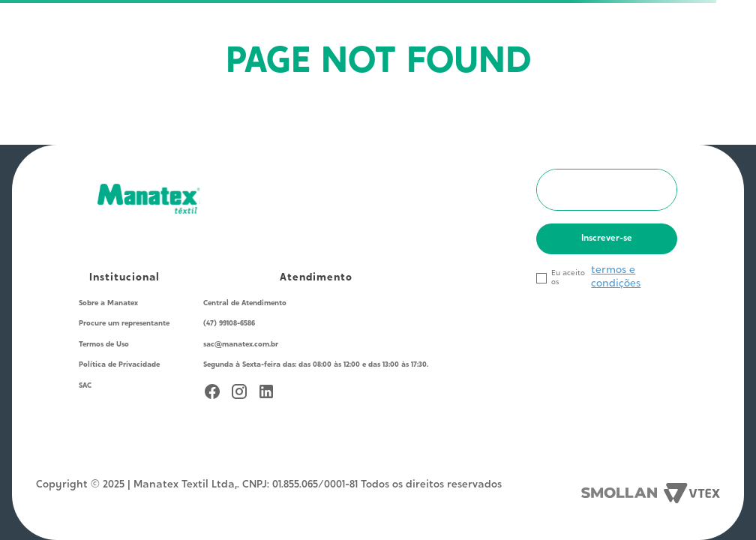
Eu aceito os (568, 278)
